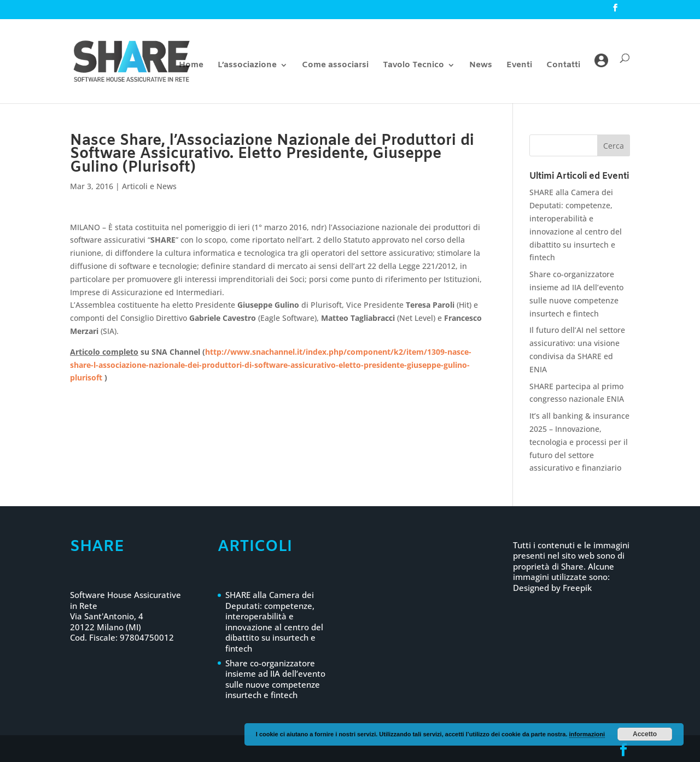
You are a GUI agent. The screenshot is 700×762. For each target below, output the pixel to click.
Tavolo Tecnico (413, 66)
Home (191, 66)
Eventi (519, 66)
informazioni (587, 734)
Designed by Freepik (552, 588)
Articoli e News (149, 186)
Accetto (645, 734)
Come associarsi (335, 66)
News (481, 66)
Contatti (563, 66)
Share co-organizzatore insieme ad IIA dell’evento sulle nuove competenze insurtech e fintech (275, 679)
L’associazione (247, 66)
